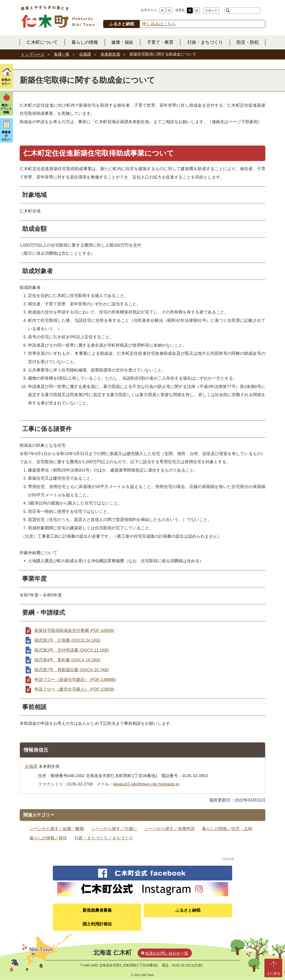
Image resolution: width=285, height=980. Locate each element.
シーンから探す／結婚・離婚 (57, 829)
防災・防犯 (248, 42)
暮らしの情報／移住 (48, 838)
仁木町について (42, 42)
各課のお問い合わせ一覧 (167, 953)
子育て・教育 (160, 42)
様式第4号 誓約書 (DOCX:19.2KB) (67, 660)
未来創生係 (110, 54)
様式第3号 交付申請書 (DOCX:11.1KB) (72, 650)
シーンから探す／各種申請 (170, 829)
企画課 (85, 54)
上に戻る (273, 973)
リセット (211, 10)
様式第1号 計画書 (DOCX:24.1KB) (67, 640)
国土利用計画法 (97, 924)
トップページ (33, 54)
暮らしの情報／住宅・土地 (227, 829)
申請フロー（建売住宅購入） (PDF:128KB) (74, 689)
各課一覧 (62, 54)
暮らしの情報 (85, 42)
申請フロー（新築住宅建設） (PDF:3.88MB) (75, 680)
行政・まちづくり (205, 42)
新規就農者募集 (97, 910)
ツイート (228, 858)
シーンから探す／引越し (114, 829)
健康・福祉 (122, 42)
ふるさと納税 (188, 910)
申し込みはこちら (159, 24)
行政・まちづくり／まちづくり (104, 838)
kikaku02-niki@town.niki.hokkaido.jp (146, 784)
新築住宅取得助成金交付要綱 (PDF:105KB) (74, 631)
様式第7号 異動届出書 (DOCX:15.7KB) (72, 670)
